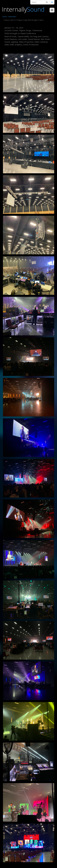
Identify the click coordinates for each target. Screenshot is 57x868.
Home (5, 17)
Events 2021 (12, 17)
